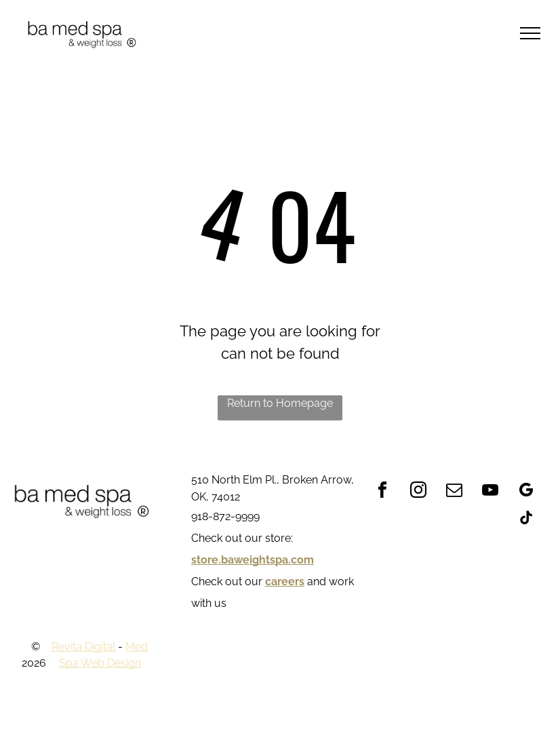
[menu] (530, 33)
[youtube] (490, 492)
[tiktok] (526, 520)
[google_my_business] (526, 492)
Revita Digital (83, 647)
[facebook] (382, 492)
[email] (454, 492)
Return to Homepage (280, 403)
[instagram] (418, 492)
